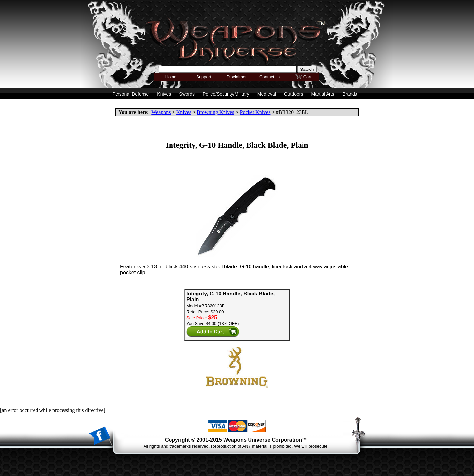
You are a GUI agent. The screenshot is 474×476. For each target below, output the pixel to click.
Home (171, 77)
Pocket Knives (255, 112)
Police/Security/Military (226, 94)
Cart (308, 77)
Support (204, 77)
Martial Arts (323, 94)
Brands (350, 94)
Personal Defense (131, 94)
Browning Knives (215, 112)
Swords (187, 94)
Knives (184, 112)
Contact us (270, 77)
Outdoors (294, 94)
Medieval (267, 94)
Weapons (161, 112)
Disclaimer (237, 77)
